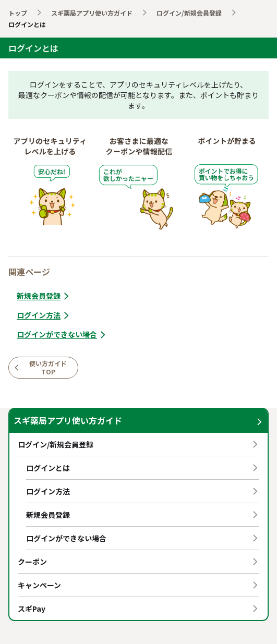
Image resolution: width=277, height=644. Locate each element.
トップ (18, 13)
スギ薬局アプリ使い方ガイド (92, 13)
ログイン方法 (44, 315)
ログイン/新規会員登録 (189, 13)
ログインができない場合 (62, 335)
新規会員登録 (44, 296)
